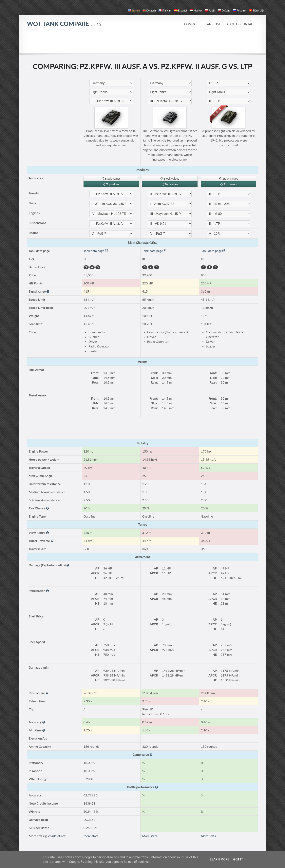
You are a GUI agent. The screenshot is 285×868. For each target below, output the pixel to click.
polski (210, 11)
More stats (91, 836)
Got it (238, 859)
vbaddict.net (57, 836)
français (165, 11)
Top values (111, 184)
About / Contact (241, 24)
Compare (192, 24)
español (181, 11)
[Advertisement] (142, 42)
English (134, 11)
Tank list (213, 24)
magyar (196, 11)
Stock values (111, 179)
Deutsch (149, 11)
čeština (224, 11)
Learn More (219, 859)
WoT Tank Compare (64, 24)
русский (240, 11)
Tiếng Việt (257, 11)
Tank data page (96, 251)
